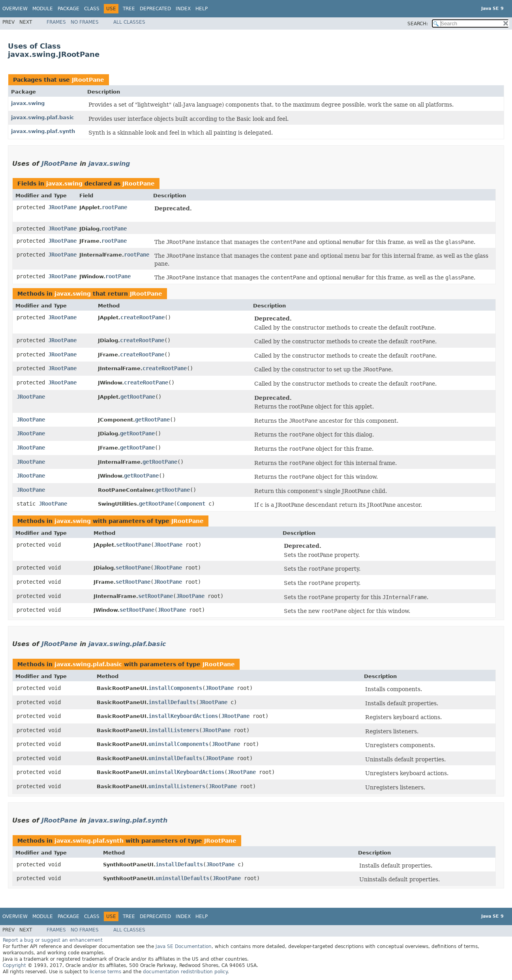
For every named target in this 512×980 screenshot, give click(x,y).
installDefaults (172, 702)
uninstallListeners (177, 786)
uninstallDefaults (175, 758)
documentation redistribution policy (185, 972)
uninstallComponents (178, 744)
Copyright (14, 965)
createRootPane (143, 317)
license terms (105, 972)
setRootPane (133, 545)
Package (68, 9)
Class (92, 9)
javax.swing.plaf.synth (43, 131)
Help (202, 9)
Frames (56, 22)
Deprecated (155, 9)
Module (43, 9)
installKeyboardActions (183, 716)
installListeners (174, 730)
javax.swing (28, 103)
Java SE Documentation (184, 946)
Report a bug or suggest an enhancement (53, 940)
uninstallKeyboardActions (186, 772)
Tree (129, 9)
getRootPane (138, 397)
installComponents (175, 688)
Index (183, 9)
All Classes (129, 22)
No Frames (85, 22)
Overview (15, 9)
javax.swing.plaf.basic (43, 117)
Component (191, 504)
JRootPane (88, 80)
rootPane (114, 207)
